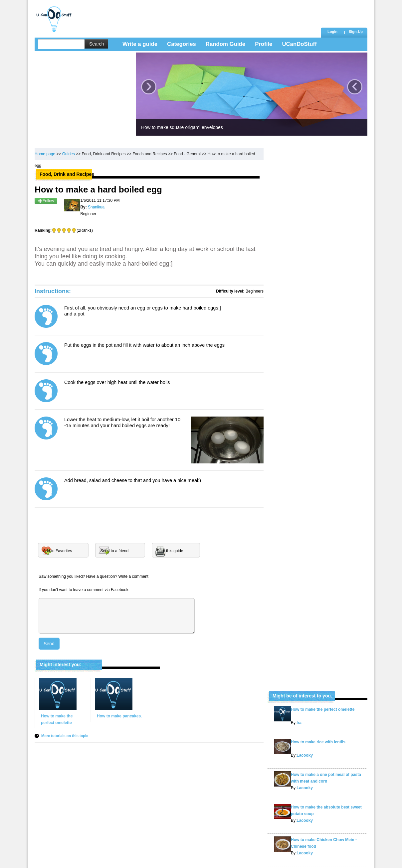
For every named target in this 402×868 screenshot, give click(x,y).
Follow (46, 201)
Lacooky (305, 755)
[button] (356, 32)
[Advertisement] (197, 15)
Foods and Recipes (150, 154)
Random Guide (225, 44)
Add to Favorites (57, 551)
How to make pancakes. (119, 716)
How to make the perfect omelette (323, 709)
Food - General (187, 154)
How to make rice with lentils (318, 742)
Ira (299, 723)
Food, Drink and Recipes (103, 154)
